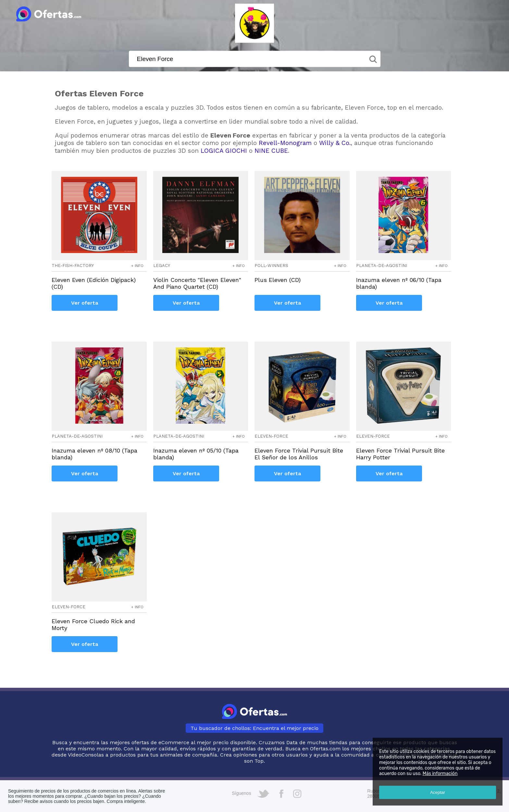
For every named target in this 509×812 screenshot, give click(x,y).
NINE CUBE (271, 151)
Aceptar (438, 792)
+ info (137, 266)
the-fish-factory (73, 266)
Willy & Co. (335, 143)
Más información (440, 774)
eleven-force (271, 436)
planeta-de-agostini (382, 266)
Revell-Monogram (285, 143)
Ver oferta (85, 303)
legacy (162, 266)
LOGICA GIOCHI (224, 151)
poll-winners (271, 266)
